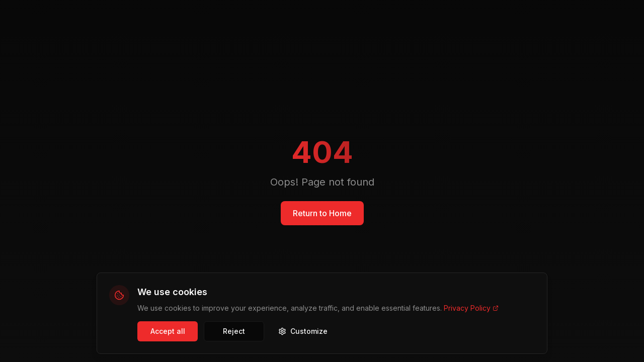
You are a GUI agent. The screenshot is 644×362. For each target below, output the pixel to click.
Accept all (168, 331)
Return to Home (322, 213)
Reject (234, 331)
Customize (303, 331)
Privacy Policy (471, 308)
